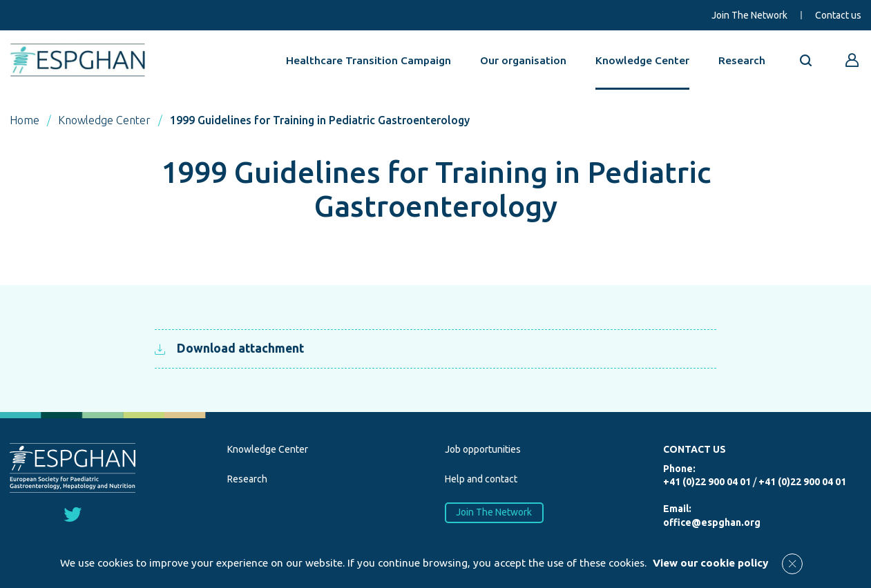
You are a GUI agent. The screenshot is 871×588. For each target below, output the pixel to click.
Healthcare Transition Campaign (368, 60)
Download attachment (229, 348)
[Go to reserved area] (852, 60)
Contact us (838, 15)
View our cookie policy (710, 563)
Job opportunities (483, 449)
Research (742, 60)
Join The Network (749, 15)
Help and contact (481, 479)
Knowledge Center (642, 60)
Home (25, 120)
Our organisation (523, 60)
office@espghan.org (712, 522)
